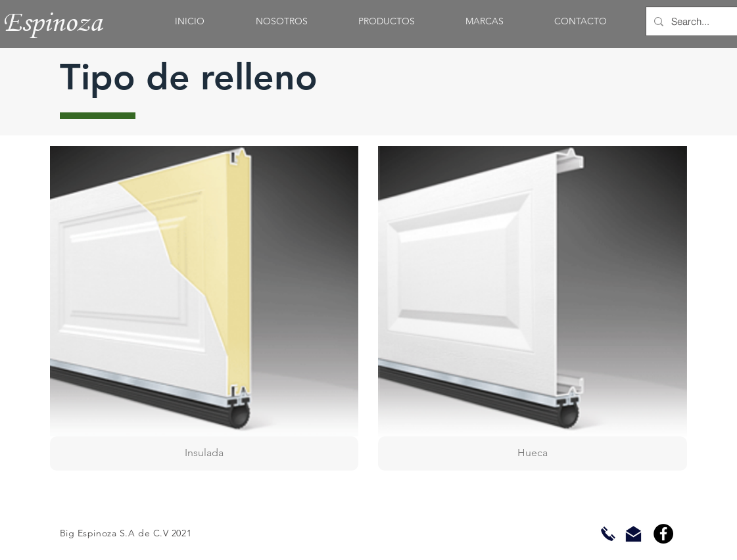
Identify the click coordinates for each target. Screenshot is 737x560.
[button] (204, 308)
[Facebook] (663, 534)
